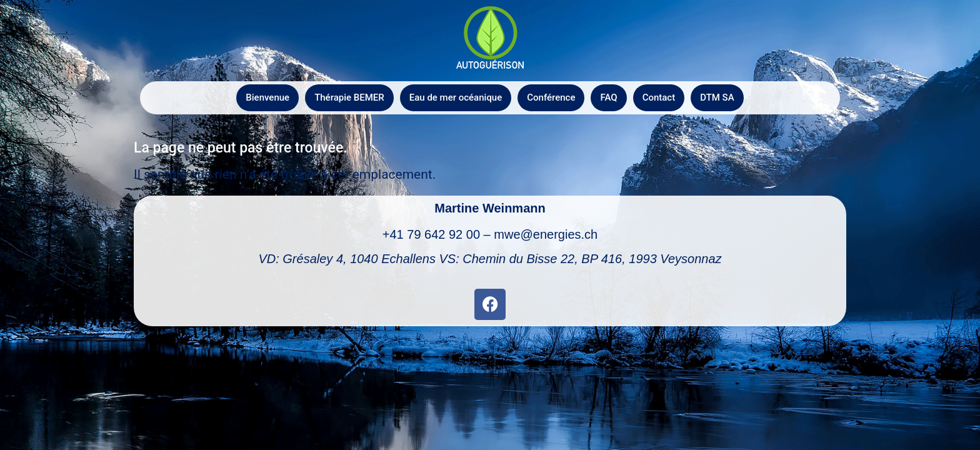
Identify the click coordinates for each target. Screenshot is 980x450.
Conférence (551, 97)
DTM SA (717, 97)
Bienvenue (267, 97)
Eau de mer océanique (456, 97)
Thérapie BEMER (349, 97)
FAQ (608, 97)
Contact (659, 97)
